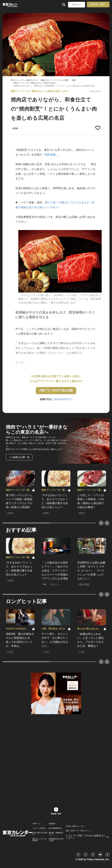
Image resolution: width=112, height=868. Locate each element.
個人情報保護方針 (55, 828)
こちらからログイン (62, 399)
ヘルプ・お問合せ (39, 828)
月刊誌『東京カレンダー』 (76, 826)
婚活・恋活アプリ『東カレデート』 (79, 831)
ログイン (77, 5)
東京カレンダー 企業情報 (39, 840)
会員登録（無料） (98, 4)
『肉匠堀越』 (50, 155)
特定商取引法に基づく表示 (56, 840)
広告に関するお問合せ (40, 834)
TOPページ (37, 824)
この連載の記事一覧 (19, 457)
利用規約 (52, 824)
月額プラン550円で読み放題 (56, 390)
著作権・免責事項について (56, 834)
